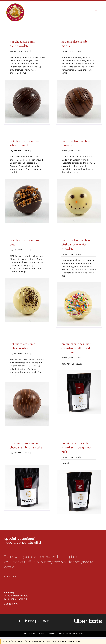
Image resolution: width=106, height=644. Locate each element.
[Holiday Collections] (15, 4)
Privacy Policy (78, 634)
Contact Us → (11, 577)
